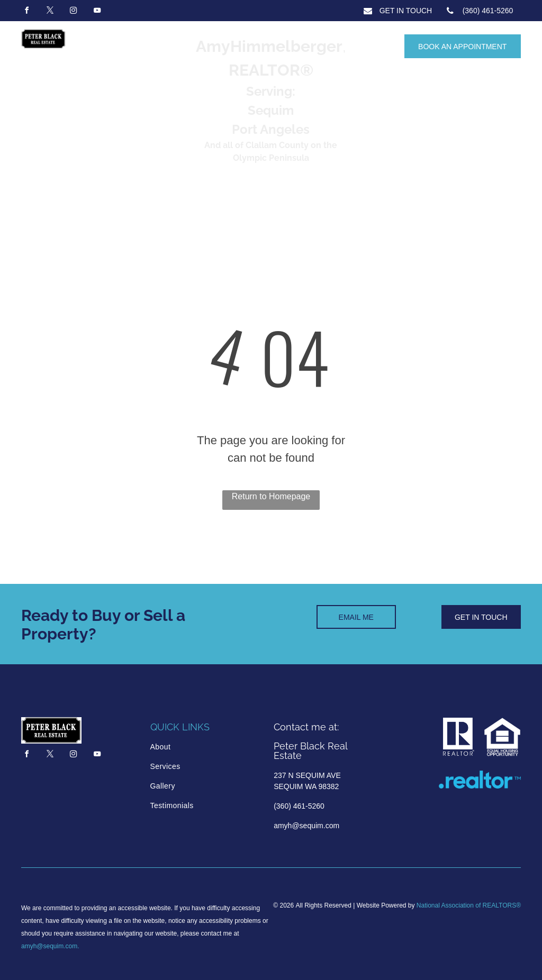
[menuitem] (195, 747)
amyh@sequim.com (49, 946)
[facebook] (26, 12)
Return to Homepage (271, 496)
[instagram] (74, 12)
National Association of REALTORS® (469, 905)
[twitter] (50, 12)
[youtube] (97, 12)
